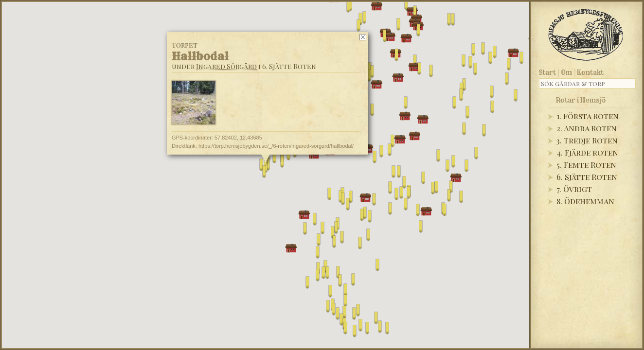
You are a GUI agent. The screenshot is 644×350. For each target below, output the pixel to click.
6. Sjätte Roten (587, 177)
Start (547, 72)
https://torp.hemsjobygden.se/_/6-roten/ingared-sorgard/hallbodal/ (276, 146)
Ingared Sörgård (226, 66)
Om (566, 72)
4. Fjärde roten (587, 152)
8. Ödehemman (585, 201)
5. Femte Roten (586, 165)
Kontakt (590, 72)
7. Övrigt (574, 189)
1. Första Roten (588, 116)
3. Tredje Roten (587, 140)
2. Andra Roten (587, 128)
